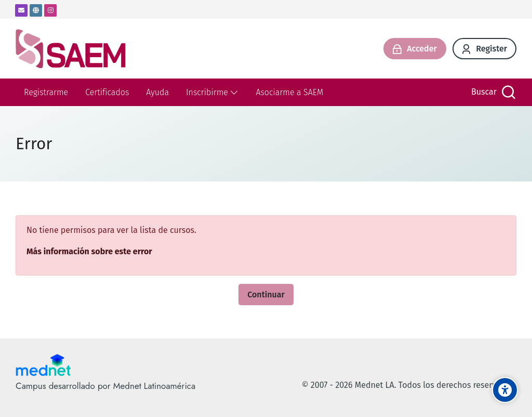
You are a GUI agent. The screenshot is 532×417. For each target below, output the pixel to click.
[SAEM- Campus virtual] (71, 49)
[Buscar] (492, 92)
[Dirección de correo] (21, 10)
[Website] (36, 10)
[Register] (484, 49)
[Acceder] (415, 49)
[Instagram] (50, 10)
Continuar (266, 295)
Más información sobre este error (89, 251)
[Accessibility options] (505, 390)
